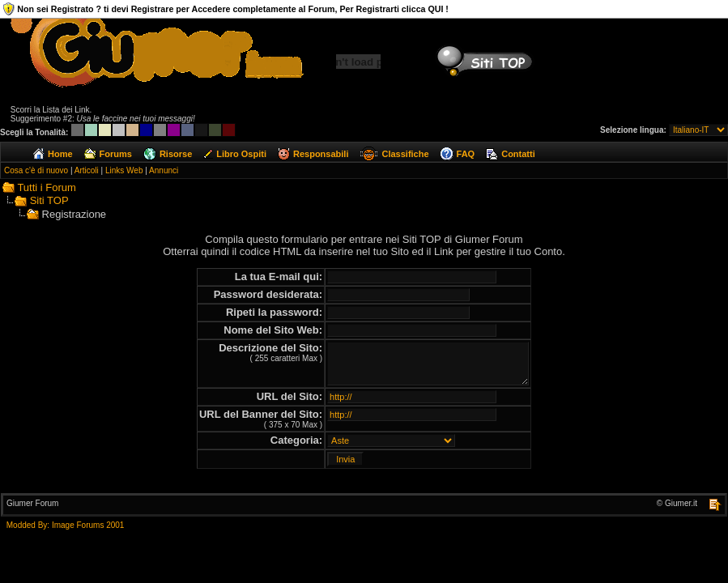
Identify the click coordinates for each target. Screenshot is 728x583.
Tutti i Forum (46, 187)
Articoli (87, 170)
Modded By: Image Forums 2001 (66, 525)
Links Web (124, 170)
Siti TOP (49, 200)
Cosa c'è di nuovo (36, 170)
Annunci (164, 170)
